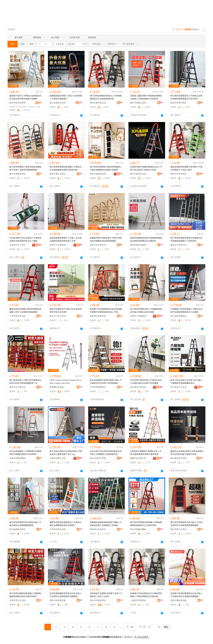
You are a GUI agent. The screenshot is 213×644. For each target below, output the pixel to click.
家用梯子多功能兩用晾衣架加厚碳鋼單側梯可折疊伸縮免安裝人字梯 (106, 311)
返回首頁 (128, 637)
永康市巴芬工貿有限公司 (18, 245)
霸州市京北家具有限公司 (18, 387)
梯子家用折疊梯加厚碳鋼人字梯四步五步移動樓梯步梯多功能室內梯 (66, 168)
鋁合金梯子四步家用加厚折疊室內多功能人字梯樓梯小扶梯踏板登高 (106, 453)
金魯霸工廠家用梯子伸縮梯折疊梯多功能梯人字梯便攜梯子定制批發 (146, 97)
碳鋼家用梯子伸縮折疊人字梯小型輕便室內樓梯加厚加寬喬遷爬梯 (106, 239)
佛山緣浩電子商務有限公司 (180, 458)
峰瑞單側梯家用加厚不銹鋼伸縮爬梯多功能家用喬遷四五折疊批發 (146, 239)
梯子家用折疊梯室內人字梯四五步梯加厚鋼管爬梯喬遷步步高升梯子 (186, 97)
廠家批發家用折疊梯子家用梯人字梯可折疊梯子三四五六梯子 (186, 168)
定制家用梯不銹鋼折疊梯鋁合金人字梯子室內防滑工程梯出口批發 (146, 168)
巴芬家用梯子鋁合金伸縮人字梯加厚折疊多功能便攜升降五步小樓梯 (25, 239)
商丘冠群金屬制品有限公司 (180, 316)
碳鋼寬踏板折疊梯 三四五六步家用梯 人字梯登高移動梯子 (66, 97)
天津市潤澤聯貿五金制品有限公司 (99, 387)
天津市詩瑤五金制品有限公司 (59, 529)
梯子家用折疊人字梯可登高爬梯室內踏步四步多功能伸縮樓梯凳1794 (25, 382)
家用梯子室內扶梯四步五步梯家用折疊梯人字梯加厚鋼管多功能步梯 (146, 595)
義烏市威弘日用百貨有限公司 (59, 174)
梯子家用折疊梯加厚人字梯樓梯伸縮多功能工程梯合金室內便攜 (146, 311)
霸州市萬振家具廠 (178, 600)
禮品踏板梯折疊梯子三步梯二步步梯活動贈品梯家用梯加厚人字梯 (66, 239)
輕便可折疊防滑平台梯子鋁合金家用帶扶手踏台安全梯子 (66, 311)
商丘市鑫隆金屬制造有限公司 (139, 529)
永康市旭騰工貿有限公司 (59, 458)
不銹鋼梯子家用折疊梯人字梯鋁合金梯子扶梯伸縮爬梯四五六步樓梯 (186, 311)
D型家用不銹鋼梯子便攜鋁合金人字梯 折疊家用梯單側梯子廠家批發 (146, 453)
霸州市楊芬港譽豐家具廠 (18, 103)
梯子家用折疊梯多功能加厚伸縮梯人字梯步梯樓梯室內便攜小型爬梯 (106, 168)
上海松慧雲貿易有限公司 (139, 600)
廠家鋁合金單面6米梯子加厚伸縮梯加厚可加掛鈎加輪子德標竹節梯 (187, 453)
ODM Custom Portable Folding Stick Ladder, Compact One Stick (66, 382)
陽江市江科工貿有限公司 (59, 316)
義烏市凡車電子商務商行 (180, 245)
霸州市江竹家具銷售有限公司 (59, 245)
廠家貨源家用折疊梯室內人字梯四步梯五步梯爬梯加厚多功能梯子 (66, 524)
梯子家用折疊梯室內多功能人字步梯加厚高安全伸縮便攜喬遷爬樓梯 (186, 524)
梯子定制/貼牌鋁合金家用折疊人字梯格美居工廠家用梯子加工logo (66, 453)
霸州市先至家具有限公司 (99, 245)
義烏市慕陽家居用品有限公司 (18, 174)
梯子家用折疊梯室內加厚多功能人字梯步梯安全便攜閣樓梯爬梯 (25, 524)
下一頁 (130, 627)
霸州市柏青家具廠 (58, 600)
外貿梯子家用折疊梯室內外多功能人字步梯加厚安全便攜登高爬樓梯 (186, 595)
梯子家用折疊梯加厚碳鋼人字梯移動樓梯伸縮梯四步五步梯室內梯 (146, 524)
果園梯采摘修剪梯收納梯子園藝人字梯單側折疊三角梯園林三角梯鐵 (106, 524)
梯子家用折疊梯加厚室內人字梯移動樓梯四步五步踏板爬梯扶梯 (106, 97)
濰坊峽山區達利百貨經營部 (99, 529)
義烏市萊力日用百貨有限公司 (180, 529)
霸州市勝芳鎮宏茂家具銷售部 (99, 103)
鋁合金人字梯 (34, 107)
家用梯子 (13, 107)
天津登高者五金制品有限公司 (18, 316)
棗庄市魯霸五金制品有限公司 (139, 103)
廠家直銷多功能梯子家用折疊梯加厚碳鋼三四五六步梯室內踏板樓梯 (25, 311)
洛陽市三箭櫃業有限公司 (139, 316)
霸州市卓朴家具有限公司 (180, 174)
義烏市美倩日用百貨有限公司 (180, 103)
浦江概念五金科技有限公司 (139, 387)
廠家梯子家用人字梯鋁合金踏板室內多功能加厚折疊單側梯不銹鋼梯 (25, 97)
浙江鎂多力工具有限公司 (180, 387)
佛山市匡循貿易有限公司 (99, 600)
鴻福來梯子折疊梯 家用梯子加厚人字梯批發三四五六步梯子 (106, 595)
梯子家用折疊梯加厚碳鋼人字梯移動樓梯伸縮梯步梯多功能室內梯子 (25, 595)
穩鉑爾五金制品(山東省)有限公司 (59, 387)
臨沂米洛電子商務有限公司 (99, 458)
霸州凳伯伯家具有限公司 (99, 316)
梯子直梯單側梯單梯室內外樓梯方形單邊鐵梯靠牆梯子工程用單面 (186, 239)
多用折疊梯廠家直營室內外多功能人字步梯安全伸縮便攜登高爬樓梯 (66, 595)
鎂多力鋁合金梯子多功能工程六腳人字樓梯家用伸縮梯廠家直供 (186, 382)
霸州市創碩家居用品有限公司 (99, 174)
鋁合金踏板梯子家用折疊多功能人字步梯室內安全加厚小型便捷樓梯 (106, 382)
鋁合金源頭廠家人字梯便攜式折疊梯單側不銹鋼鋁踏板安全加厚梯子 (25, 453)
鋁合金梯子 (23, 107)
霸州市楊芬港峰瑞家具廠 (139, 245)
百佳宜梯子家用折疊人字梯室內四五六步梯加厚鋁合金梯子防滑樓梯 (146, 382)
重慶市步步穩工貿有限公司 (139, 458)
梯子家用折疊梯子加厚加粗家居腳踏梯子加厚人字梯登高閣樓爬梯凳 (25, 168)
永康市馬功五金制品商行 (18, 600)
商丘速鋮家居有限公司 (18, 529)
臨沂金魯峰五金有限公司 (59, 103)
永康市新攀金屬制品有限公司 (18, 458)
